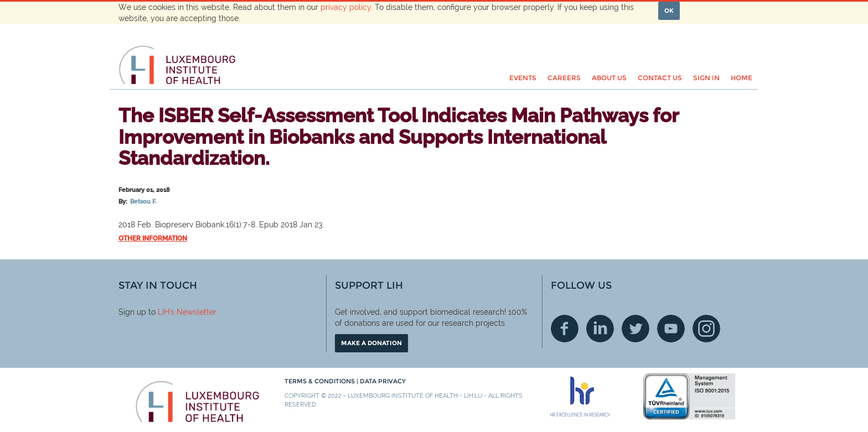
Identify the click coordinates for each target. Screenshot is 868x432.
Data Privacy (383, 381)
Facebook (565, 329)
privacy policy (346, 7)
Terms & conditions (321, 381)
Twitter (635, 329)
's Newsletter (193, 312)
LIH (164, 312)
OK (669, 11)
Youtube (671, 329)
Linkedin (600, 329)
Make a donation (371, 343)
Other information (153, 238)
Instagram (706, 329)
